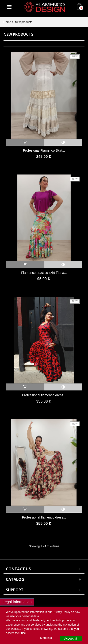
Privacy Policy (61, 612)
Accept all (71, 639)
